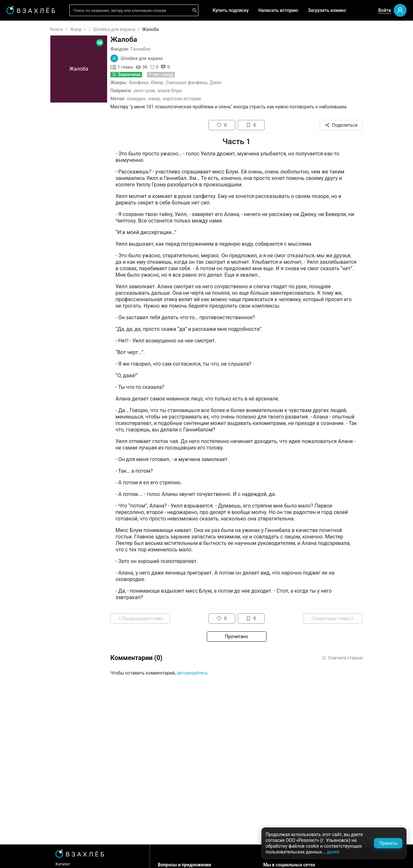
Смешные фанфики (225, 83)
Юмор (196, 83)
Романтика (27, 245)
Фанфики (177, 83)
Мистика (25, 276)
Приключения (30, 338)
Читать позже (30, 79)
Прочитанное (30, 58)
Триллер (24, 318)
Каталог (101, 864)
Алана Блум (208, 91)
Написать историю (278, 10)
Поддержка (24, 856)
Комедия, (175, 99)
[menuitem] (39, 30)
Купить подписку (231, 10)
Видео (22, 128)
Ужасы (23, 256)
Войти (385, 10)
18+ (19, 225)
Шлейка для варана (153, 29)
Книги (95, 29)
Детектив (26, 307)
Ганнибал (179, 49)
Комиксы (25, 139)
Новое (22, 159)
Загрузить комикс (327, 10)
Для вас (24, 97)
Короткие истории (220, 99)
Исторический (31, 369)
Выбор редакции (33, 108)
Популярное (28, 149)
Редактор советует (36, 188)
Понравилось (30, 69)
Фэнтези (25, 266)
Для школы (28, 206)
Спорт (22, 349)
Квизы (22, 178)
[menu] (39, 197)
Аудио (22, 118)
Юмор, (193, 99)
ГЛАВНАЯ (26, 30)
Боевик (23, 359)
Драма (23, 287)
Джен (254, 83)
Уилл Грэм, (183, 91)
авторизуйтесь (231, 673)
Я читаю (24, 48)
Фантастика (28, 297)
